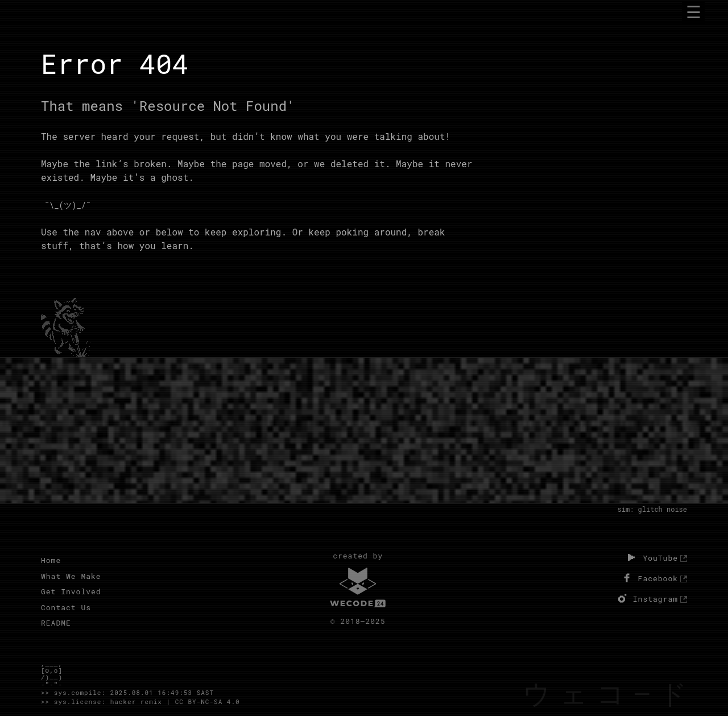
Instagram (646, 598)
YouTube (651, 557)
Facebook (649, 578)
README (56, 623)
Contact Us (66, 607)
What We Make (71, 576)
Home (51, 560)
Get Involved (71, 591)
